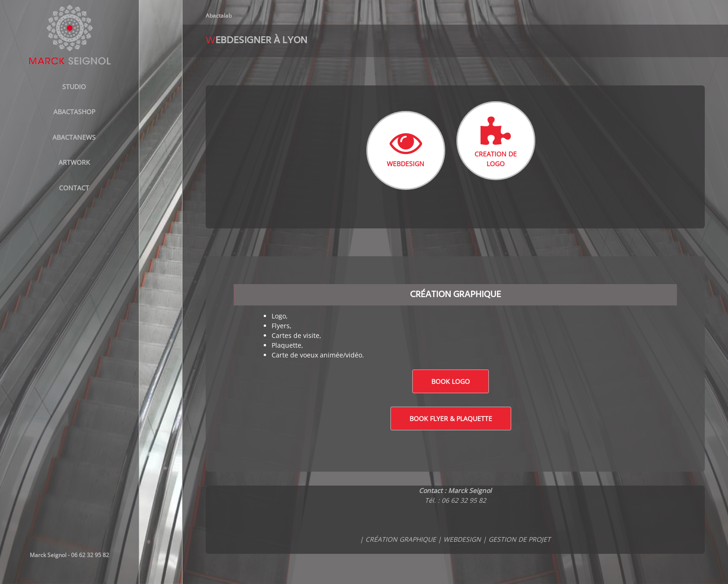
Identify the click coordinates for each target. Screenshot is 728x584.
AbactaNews (74, 137)
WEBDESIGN (406, 147)
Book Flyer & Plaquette (451, 419)
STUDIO (74, 87)
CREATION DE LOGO (496, 142)
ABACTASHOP (74, 112)
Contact (74, 188)
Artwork (74, 162)
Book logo (451, 381)
